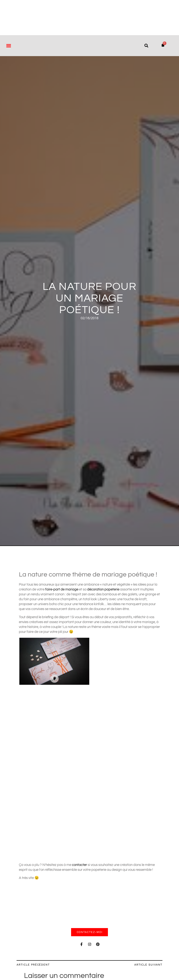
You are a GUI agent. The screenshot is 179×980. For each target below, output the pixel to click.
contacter (80, 865)
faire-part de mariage (62, 589)
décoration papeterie (103, 589)
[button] (9, 46)
